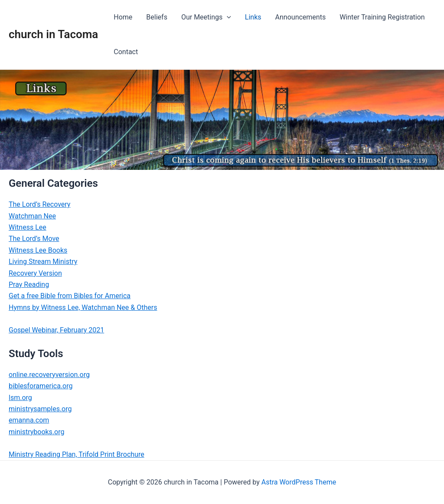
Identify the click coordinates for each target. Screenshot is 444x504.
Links (253, 17)
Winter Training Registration (382, 17)
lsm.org (20, 398)
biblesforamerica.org (41, 386)
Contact (126, 52)
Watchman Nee (32, 216)
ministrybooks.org (36, 432)
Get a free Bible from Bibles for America (70, 296)
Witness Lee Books (38, 250)
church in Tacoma (53, 34)
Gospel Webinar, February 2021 (56, 330)
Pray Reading (29, 285)
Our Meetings (206, 17)
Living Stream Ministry (43, 262)
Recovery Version (35, 273)
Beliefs (157, 17)
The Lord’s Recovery (39, 204)
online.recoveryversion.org (49, 375)
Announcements (301, 17)
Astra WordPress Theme (299, 482)
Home (123, 17)
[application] (227, 17)
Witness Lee (28, 227)
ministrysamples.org (40, 409)
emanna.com (29, 420)
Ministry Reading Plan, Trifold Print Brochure (77, 454)
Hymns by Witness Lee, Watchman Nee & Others (83, 307)
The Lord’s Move (34, 239)
